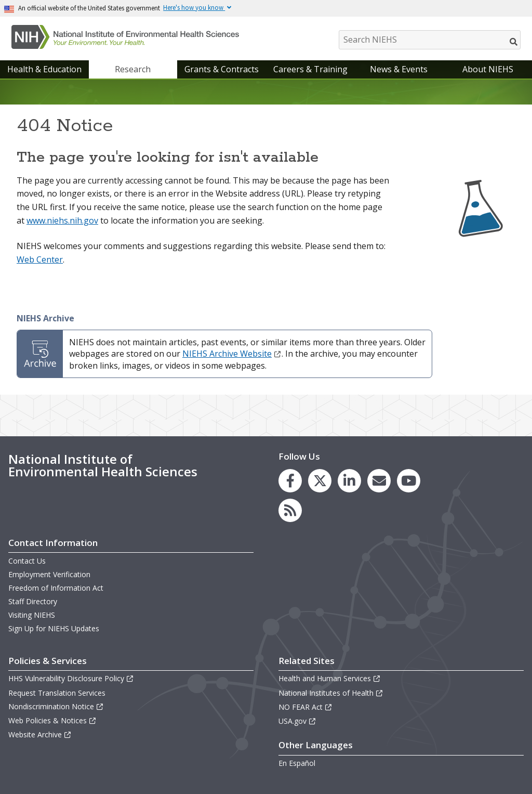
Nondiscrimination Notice (56, 706)
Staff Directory (33, 601)
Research (133, 69)
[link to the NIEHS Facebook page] (290, 481)
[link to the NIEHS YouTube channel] (409, 481)
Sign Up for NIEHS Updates (54, 628)
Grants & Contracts (222, 69)
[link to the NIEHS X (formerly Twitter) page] (320, 481)
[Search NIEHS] (430, 40)
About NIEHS (488, 69)
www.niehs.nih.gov (62, 220)
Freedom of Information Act (56, 588)
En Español (297, 763)
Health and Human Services (330, 678)
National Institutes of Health (331, 693)
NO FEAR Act (305, 707)
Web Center (40, 259)
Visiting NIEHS (32, 615)
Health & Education (44, 69)
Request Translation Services (57, 693)
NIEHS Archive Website (232, 354)
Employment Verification (49, 574)
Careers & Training (310, 69)
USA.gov (297, 721)
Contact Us (27, 561)
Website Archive (40, 734)
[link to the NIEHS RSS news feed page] (290, 510)
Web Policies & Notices (52, 720)
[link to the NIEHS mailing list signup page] (379, 481)
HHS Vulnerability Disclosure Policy (71, 678)
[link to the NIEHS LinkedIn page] (349, 481)
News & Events (399, 69)
